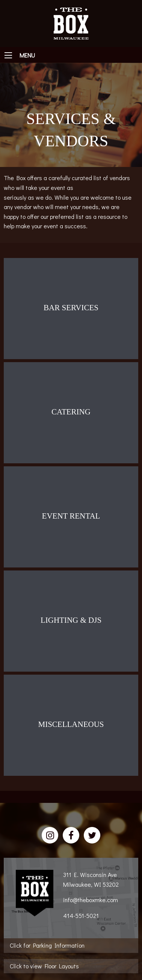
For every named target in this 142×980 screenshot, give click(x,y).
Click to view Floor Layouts (44, 966)
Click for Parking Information (47, 945)
